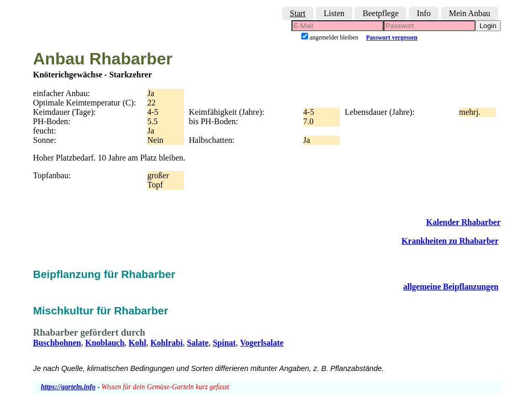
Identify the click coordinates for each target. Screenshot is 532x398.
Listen (334, 13)
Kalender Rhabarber (463, 222)
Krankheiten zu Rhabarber (450, 241)
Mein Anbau (470, 13)
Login (488, 26)
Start (298, 13)
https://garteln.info (68, 387)
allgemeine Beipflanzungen (451, 287)
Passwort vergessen (392, 37)
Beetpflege (381, 13)
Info (424, 13)
